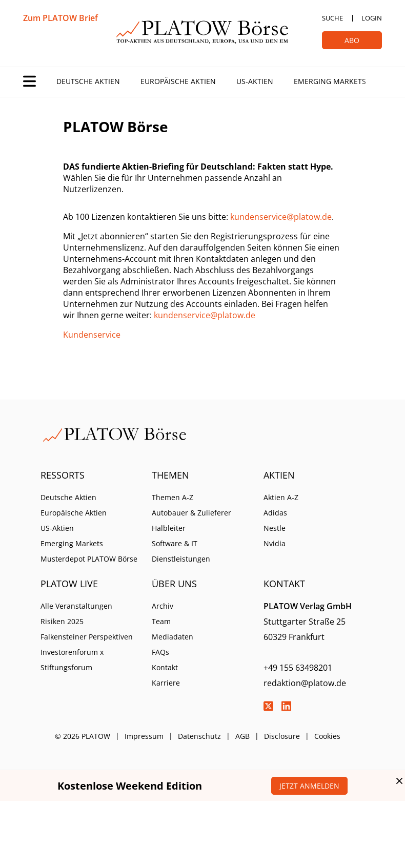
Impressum (144, 736)
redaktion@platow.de (305, 683)
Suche (332, 18)
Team (161, 621)
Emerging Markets (330, 81)
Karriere (166, 683)
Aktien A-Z (281, 497)
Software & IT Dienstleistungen (181, 551)
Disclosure (282, 736)
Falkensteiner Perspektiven (87, 637)
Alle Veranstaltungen (76, 606)
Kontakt (165, 667)
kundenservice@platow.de (281, 217)
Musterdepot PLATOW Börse (89, 559)
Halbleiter (169, 528)
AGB (242, 736)
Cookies (327, 736)
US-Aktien (255, 81)
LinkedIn (287, 706)
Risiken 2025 (62, 621)
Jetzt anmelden (309, 786)
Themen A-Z (173, 497)
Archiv (163, 606)
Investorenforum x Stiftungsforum (72, 660)
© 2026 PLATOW (83, 736)
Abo (352, 40)
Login (372, 18)
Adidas (275, 513)
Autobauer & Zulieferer (191, 513)
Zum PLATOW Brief (60, 18)
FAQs (160, 652)
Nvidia (275, 543)
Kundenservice (92, 335)
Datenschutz (199, 736)
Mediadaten (173, 637)
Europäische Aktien (178, 81)
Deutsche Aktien (88, 81)
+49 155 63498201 (298, 668)
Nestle (275, 528)
